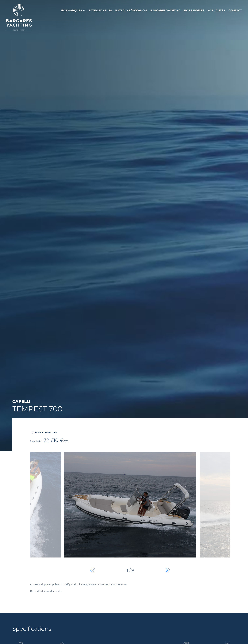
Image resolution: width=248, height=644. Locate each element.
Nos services (194, 10)
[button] (168, 570)
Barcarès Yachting (165, 10)
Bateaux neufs (100, 10)
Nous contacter (46, 433)
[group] (130, 513)
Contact (235, 10)
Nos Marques (71, 10)
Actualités (216, 10)
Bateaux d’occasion (131, 10)
